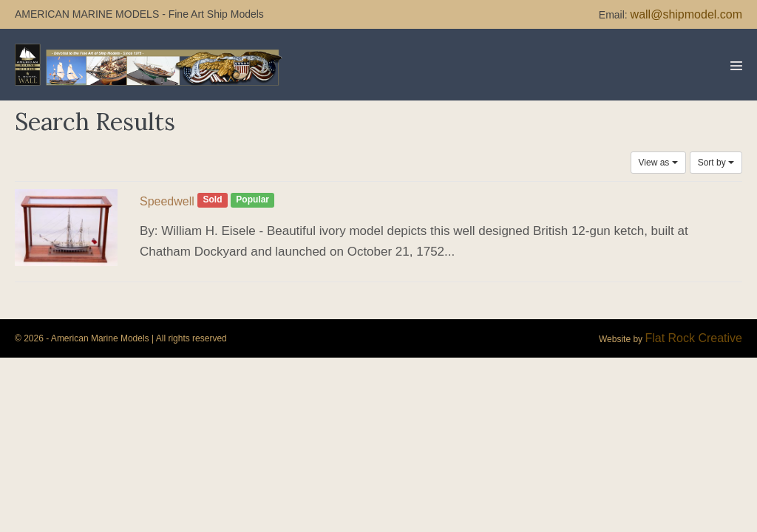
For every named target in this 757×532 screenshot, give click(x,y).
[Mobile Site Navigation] (736, 66)
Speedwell (167, 201)
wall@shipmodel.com (686, 14)
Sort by (716, 163)
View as (658, 163)
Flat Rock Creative (693, 338)
